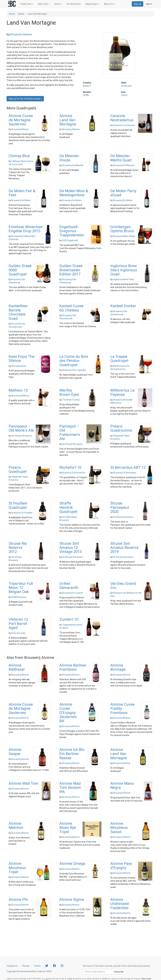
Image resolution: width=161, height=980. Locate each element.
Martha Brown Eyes (69, 392)
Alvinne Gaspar (15, 752)
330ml (124, 95)
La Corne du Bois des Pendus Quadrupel (74, 361)
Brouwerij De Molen (21, 200)
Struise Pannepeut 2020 (120, 507)
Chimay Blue (19, 156)
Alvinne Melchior (16, 826)
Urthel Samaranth (69, 586)
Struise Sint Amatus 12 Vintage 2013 (71, 548)
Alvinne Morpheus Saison (119, 828)
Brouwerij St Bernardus (125, 473)
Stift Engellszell (70, 240)
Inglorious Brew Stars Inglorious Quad (124, 270)
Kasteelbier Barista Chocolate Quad (18, 312)
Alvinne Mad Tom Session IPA (70, 788)
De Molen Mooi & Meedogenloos (74, 193)
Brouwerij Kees (19, 366)
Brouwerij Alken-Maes (124, 236)
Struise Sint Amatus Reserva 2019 (124, 548)
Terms (37, 966)
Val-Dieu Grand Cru (123, 586)
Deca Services (18, 633)
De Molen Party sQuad (123, 193)
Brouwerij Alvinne (21, 34)
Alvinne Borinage (118, 667)
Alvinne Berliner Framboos (73, 667)
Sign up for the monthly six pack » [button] (25, 99)
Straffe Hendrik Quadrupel (68, 507)
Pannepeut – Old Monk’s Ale (21, 428)
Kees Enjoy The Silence (22, 359)
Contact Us (12, 966)
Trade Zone (27, 4)
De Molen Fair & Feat (22, 193)
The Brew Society (71, 400)
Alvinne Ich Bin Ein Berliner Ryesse (72, 754)
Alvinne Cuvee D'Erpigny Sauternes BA (68, 713)
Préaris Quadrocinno (121, 428)
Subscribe (119, 972)
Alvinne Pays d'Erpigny (121, 866)
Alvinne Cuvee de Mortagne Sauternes (21, 120)
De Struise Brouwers (22, 436)
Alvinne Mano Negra (122, 785)
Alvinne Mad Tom (24, 783)
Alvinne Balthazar (17, 667)
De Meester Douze (69, 158)
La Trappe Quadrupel (119, 359)
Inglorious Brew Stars (124, 279)
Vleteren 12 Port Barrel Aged (18, 624)
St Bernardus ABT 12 (128, 467)
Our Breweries (74, 4)
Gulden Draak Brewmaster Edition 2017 (71, 270)
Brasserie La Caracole (124, 125)
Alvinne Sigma (72, 900)
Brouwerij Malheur (21, 396)
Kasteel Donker (123, 306)
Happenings (92, 4)
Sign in (149, 4)
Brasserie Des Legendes (74, 370)
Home (12, 14)
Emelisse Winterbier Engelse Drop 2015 (26, 229)
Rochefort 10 (70, 467)
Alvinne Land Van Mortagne (68, 120)
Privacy (26, 966)
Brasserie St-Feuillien (22, 513)
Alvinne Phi (18, 900)
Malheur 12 (18, 390)
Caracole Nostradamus (122, 118)
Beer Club (44, 4)
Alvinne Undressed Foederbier (120, 904)
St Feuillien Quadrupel (18, 505)
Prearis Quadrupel (18, 469)
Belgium (87, 86)
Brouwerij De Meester (73, 165)
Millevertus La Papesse (122, 392)
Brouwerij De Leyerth (73, 593)
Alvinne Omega (72, 864)
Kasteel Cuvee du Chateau (71, 308)
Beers (21, 14)
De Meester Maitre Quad (121, 158)
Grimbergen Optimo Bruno (122, 229)
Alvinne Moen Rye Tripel (68, 828)
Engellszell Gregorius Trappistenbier (72, 231)
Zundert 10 (69, 619)
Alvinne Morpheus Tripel (17, 868)
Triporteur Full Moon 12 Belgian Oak (21, 588)
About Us (110, 4)
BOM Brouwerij (19, 597)
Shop (58, 4)
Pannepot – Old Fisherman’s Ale (70, 432)
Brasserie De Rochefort (74, 473)
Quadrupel (126, 86)
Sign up (137, 4)
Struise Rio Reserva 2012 (18, 548)
